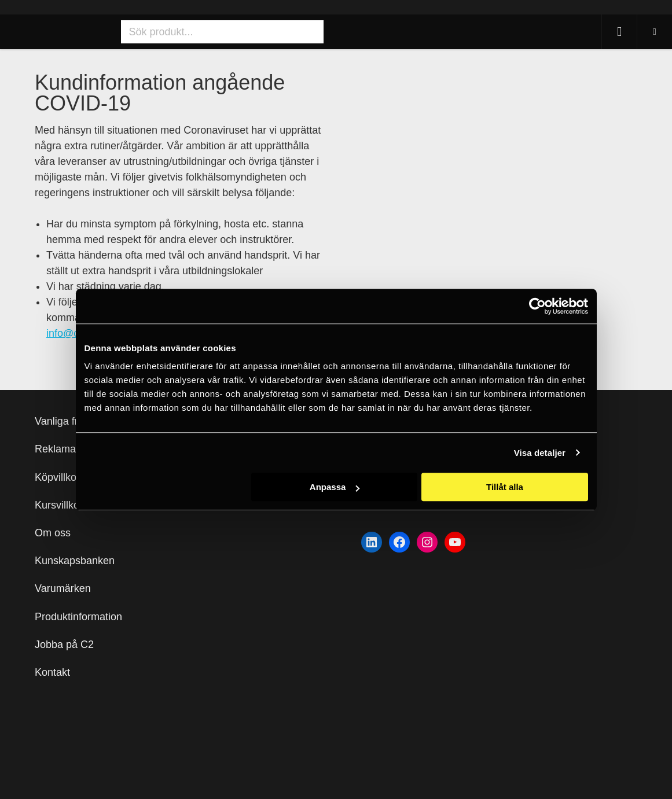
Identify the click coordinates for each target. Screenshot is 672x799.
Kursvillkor (59, 505)
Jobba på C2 (64, 645)
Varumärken (63, 588)
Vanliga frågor (67, 421)
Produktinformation (78, 617)
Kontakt (52, 672)
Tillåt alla (505, 487)
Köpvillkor (57, 477)
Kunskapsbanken (75, 561)
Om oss (53, 533)
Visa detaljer (540, 453)
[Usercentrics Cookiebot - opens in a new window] (537, 306)
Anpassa (335, 487)
